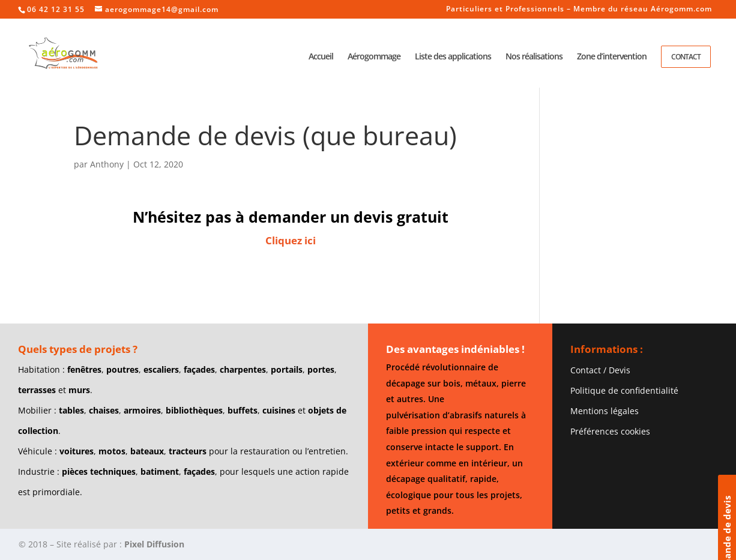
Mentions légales (605, 411)
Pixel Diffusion (154, 544)
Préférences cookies (610, 431)
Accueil (321, 57)
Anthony (107, 164)
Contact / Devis (600, 370)
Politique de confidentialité (624, 390)
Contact (686, 57)
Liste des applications (453, 57)
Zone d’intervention (612, 57)
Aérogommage (374, 57)
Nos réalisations (534, 57)
